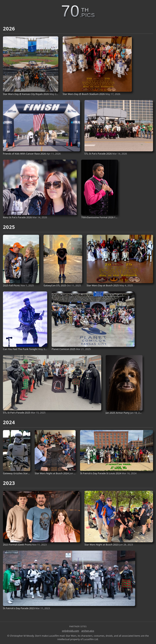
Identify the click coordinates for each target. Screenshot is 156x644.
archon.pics (88, 631)
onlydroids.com (71, 631)
